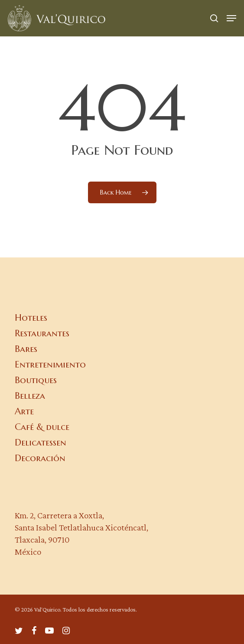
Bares (26, 349)
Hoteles (31, 318)
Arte (24, 411)
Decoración (40, 458)
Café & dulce (42, 427)
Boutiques (36, 380)
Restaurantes (42, 333)
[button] (231, 18)
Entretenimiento (50, 364)
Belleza (30, 396)
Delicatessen (41, 442)
